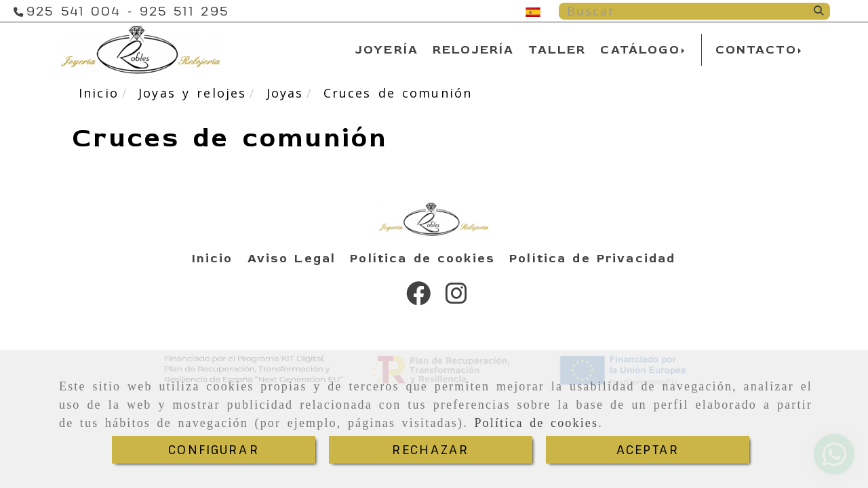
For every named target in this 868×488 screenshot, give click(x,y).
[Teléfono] (73, 11)
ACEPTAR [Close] (648, 449)
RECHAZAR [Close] (430, 449)
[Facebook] (418, 298)
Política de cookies (536, 423)
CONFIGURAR (214, 449)
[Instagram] (456, 298)
